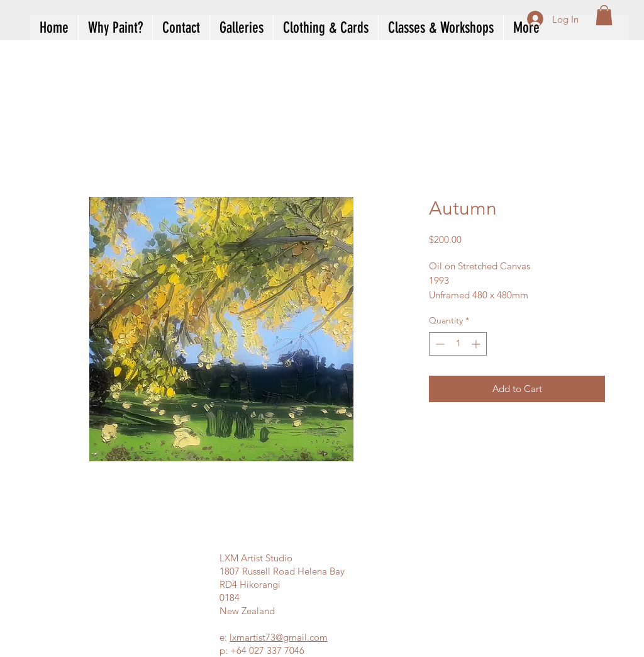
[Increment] (477, 344)
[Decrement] (439, 344)
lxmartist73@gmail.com (279, 637)
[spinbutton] (458, 344)
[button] (604, 15)
